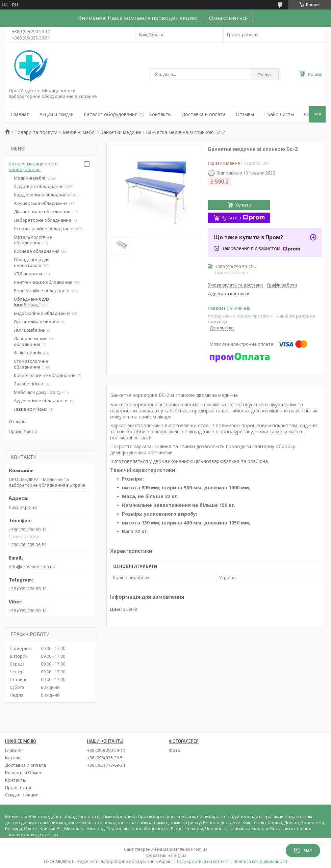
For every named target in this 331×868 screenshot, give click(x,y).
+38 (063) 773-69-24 (106, 765)
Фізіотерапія (28, 353)
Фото (175, 750)
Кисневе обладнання (37, 251)
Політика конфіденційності (260, 861)
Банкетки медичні (121, 132)
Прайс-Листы (279, 114)
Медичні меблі (79, 132)
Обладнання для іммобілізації (32, 302)
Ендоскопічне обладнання (42, 313)
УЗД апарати (28, 274)
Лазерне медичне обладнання (33, 341)
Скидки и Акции (22, 795)
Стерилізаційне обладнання (44, 228)
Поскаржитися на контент (203, 861)
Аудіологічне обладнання (41, 401)
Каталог (14, 758)
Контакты (160, 114)
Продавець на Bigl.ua (165, 855)
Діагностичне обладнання (42, 212)
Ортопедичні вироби (37, 322)
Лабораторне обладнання (42, 220)
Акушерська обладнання (41, 203)
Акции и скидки (57, 114)
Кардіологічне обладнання (43, 195)
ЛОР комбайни (30, 330)
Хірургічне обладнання (39, 186)
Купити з (243, 218)
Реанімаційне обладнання (42, 291)
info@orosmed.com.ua (32, 567)
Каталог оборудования (111, 114)
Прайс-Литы (18, 787)
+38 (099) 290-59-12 (106, 750)
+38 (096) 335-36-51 (106, 758)
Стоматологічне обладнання (31, 364)
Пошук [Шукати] (265, 75)
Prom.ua (199, 849)
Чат (303, 850)
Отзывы (245, 114)
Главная (20, 114)
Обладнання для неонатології (32, 262)
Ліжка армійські (31, 409)
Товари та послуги (36, 132)
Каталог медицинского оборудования (33, 167)
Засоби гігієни (29, 384)
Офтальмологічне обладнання (33, 240)
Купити (243, 205)
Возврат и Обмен (24, 772)
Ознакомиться (228, 18)
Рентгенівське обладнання (43, 282)
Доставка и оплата (204, 114)
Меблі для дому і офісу (37, 392)
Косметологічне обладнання (45, 375)
